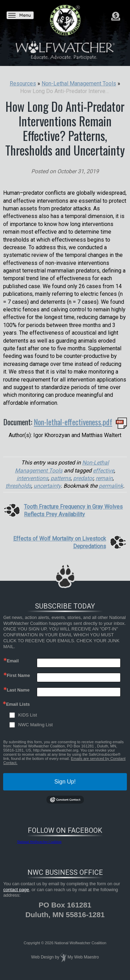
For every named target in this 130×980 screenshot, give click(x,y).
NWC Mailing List (35, 725)
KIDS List (27, 715)
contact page (16, 890)
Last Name (18, 690)
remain (104, 478)
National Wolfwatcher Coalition (39, 842)
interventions (32, 478)
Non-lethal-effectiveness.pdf (73, 422)
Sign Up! (65, 782)
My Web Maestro (83, 957)
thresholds (18, 486)
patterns (61, 478)
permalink (111, 486)
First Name (18, 675)
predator (83, 478)
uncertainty (47, 486)
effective (103, 471)
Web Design (42, 957)
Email (13, 661)
